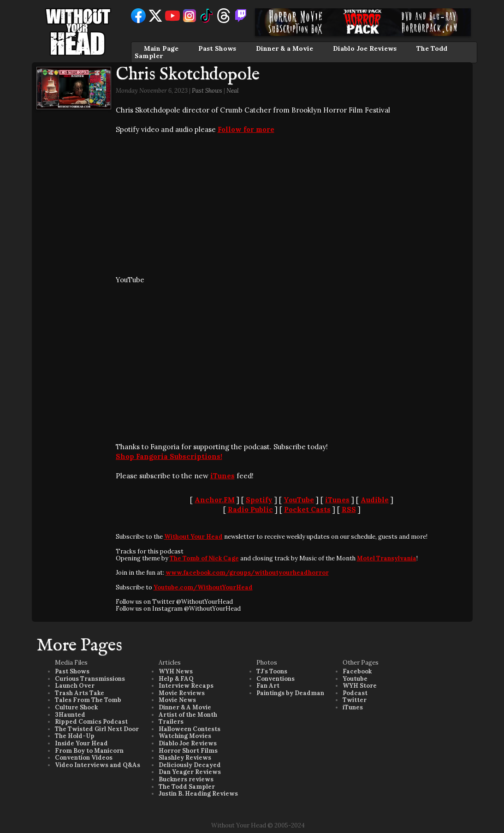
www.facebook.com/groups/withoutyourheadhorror (247, 573)
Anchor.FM (215, 500)
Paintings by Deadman (290, 693)
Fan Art (268, 686)
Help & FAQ (176, 679)
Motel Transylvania (387, 558)
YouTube (299, 500)
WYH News (176, 671)
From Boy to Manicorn (89, 751)
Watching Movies (185, 736)
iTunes (222, 476)
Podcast (355, 693)
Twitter (355, 700)
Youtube (355, 679)
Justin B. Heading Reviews (198, 794)
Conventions (276, 679)
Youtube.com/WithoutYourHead (203, 587)
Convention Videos (84, 758)
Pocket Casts (307, 509)
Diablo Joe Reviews (365, 48)
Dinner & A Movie (185, 707)
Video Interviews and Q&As (98, 765)
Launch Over (75, 686)
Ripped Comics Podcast (91, 722)
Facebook (357, 671)
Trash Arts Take (80, 693)
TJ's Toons (272, 671)
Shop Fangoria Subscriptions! (169, 456)
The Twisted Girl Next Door (97, 729)
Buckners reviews (186, 779)
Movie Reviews (182, 693)
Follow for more (246, 129)
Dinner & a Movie (285, 48)
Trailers (171, 722)
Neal (233, 91)
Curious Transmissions (90, 679)
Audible (375, 500)
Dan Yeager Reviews (190, 772)
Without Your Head (193, 537)
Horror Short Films (188, 751)
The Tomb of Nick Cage (204, 558)
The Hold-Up (75, 736)
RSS (349, 509)
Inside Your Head (81, 743)
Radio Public (250, 509)
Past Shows (217, 48)
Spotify (259, 500)
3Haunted (70, 715)
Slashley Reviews (185, 758)
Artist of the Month (188, 715)
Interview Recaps (186, 686)
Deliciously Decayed (190, 765)
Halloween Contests (190, 729)
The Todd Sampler (187, 787)
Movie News (177, 700)
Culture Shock (76, 707)
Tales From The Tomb (88, 700)
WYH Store (360, 686)
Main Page (161, 48)
